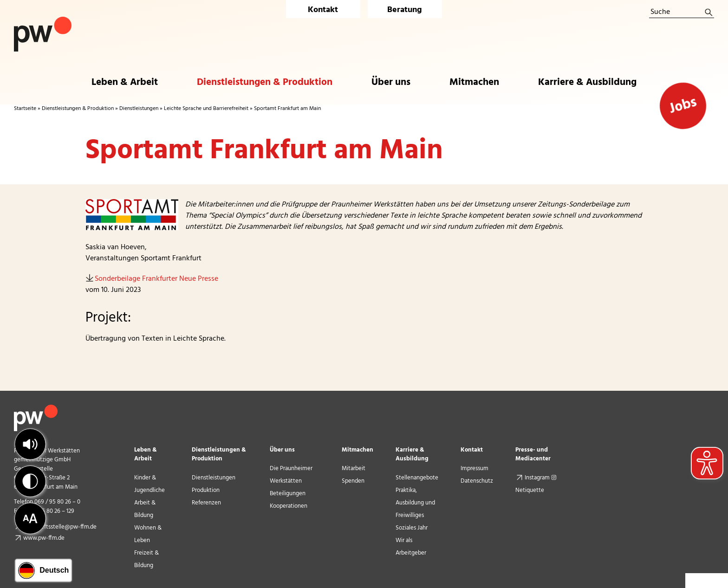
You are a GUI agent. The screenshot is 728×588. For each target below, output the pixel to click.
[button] (30, 444)
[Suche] (682, 12)
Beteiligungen (288, 494)
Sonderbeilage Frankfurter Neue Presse (156, 279)
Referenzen (206, 503)
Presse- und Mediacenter (533, 454)
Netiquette (530, 490)
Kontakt (323, 10)
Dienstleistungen (139, 109)
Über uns (282, 450)
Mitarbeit (354, 468)
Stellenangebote (417, 478)
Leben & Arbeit (146, 454)
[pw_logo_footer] (36, 408)
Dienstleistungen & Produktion (78, 109)
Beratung (405, 10)
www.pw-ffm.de (44, 538)
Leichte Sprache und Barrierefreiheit (206, 109)
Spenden (353, 481)
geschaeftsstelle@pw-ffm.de (60, 527)
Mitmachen (357, 450)
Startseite (25, 109)
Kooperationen (289, 506)
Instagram (542, 478)
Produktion (206, 490)
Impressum (474, 468)
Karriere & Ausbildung (412, 454)
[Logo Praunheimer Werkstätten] (43, 20)
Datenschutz (477, 481)
